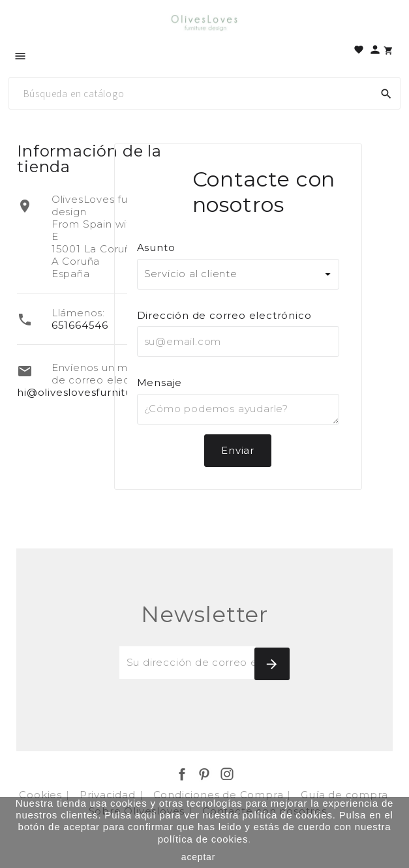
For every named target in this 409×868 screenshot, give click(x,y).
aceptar (198, 857)
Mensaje (160, 382)
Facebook (182, 774)
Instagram (227, 774)
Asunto (156, 247)
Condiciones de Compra (220, 795)
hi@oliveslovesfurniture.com (94, 392)
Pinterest (204, 774)
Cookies (42, 795)
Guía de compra (346, 795)
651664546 (80, 325)
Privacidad (109, 795)
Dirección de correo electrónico (224, 315)
